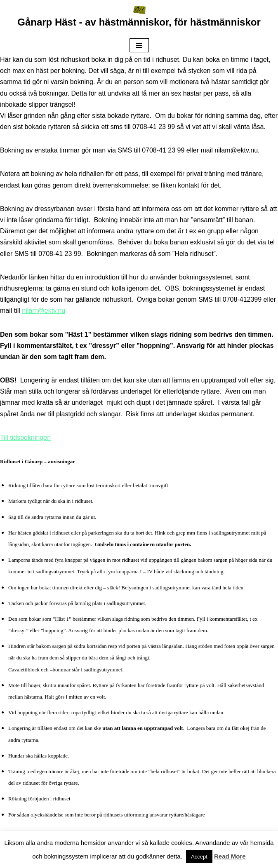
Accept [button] (199, 857)
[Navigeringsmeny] (139, 45)
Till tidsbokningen (25, 438)
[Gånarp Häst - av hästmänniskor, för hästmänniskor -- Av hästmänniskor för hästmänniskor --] (139, 18)
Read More (230, 856)
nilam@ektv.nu (44, 311)
